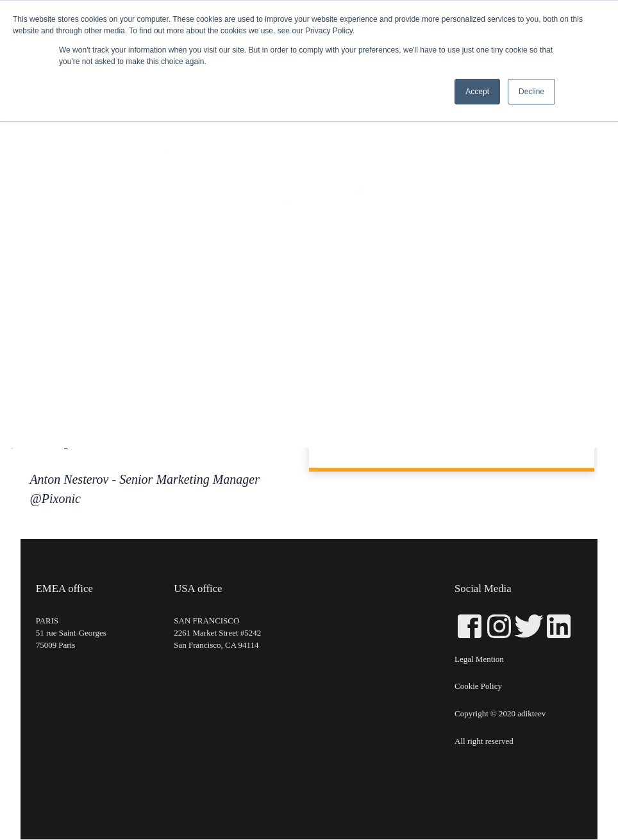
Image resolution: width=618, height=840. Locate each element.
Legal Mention (479, 660)
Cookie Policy (478, 687)
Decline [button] (531, 92)
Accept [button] (477, 92)
